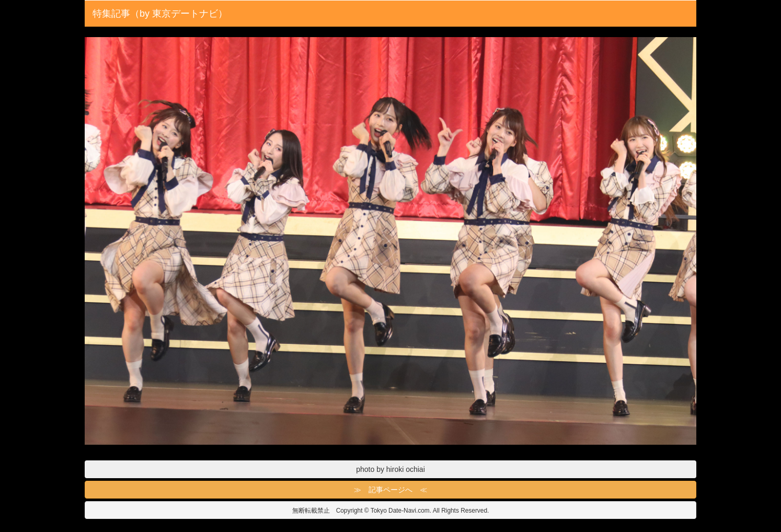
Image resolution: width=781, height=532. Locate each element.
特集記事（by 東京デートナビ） (160, 14)
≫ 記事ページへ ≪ (390, 490)
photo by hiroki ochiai (390, 469)
